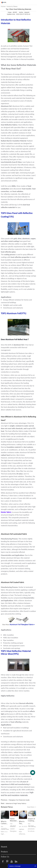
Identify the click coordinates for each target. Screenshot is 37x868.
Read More (32, 807)
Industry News (12, 6)
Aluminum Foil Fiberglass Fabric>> (22, 624)
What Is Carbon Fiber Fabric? (4, 822)
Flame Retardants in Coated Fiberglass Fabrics (14, 820)
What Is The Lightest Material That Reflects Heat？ (22, 822)
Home (3, 6)
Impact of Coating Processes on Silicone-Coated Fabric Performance (32, 820)
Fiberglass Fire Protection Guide (19, 800)
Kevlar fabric (6, 512)
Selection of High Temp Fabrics (16, 803)
